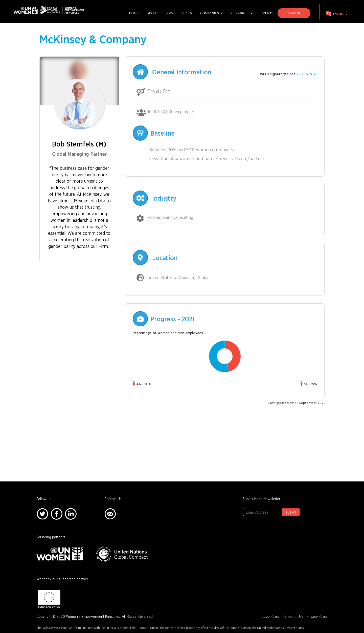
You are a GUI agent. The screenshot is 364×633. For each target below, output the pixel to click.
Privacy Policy (317, 617)
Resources (241, 13)
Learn (187, 13)
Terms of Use (293, 617)
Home (134, 13)
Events (267, 13)
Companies (211, 13)
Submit (291, 513)
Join (170, 13)
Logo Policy (271, 617)
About (152, 13)
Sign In (294, 13)
